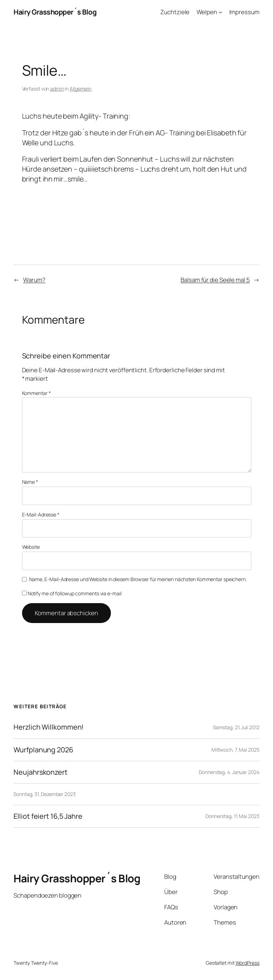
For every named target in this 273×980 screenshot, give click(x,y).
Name (30, 482)
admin (57, 89)
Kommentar (36, 393)
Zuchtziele (175, 12)
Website (31, 547)
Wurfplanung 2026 (43, 750)
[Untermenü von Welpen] (220, 12)
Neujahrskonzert (41, 772)
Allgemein (81, 89)
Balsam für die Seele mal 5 (215, 280)
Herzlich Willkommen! (49, 727)
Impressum (244, 12)
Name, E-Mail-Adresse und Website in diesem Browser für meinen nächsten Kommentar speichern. (138, 579)
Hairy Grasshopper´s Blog (55, 12)
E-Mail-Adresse (41, 515)
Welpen (207, 12)
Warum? (34, 280)
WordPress (248, 963)
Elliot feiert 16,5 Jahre (48, 816)
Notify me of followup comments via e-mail (72, 593)
